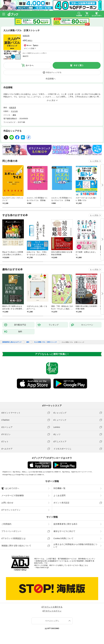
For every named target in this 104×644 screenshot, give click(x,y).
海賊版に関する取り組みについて (16, 546)
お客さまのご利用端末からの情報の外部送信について (75, 546)
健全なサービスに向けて (64, 531)
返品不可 (26, 56)
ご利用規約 (6, 524)
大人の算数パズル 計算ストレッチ (45, 342)
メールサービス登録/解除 (13, 495)
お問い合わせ (7, 503)
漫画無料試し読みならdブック (12, 342)
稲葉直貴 (26, 36)
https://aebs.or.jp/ (42, 567)
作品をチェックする (54, 72)
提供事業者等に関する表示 (65, 524)
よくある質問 (59, 495)
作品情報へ (51, 79)
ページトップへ (52, 621)
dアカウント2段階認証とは (13, 538)
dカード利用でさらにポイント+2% (34, 53)
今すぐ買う (79, 65)
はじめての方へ (10, 488)
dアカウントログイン (11, 510)
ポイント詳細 (29, 48)
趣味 (14, 115)
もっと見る (94, 161)
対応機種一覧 (59, 488)
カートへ (30, 65)
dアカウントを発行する (52, 607)
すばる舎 (14, 111)
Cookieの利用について (64, 538)
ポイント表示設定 (61, 503)
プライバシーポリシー (11, 531)
